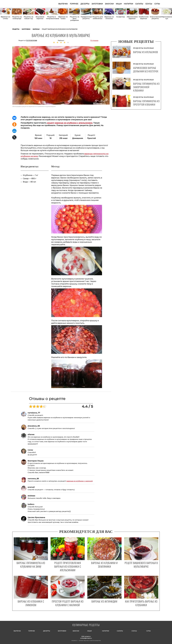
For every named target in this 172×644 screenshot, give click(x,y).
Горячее (74, 4)
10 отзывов (94, 40)
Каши (119, 4)
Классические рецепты (155, 18)
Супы (157, 4)
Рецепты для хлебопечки (98, 18)
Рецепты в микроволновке (51, 18)
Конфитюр (121, 17)
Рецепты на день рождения (74, 19)
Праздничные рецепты (86, 18)
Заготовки (97, 4)
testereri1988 (31, 40)
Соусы (149, 4)
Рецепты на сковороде (17, 18)
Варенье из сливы (5, 18)
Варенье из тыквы (63, 18)
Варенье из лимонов (109, 18)
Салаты (139, 4)
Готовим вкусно (86, 625)
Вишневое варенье (40, 18)
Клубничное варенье (144, 18)
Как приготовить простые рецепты (23, 4)
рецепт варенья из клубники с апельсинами (70, 123)
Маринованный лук (167, 18)
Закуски (109, 4)
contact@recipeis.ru (86, 638)
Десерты (85, 4)
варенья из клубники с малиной (80, 481)
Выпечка (63, 4)
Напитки (128, 4)
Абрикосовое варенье (132, 18)
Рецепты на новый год (28, 18)
